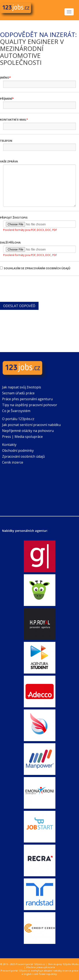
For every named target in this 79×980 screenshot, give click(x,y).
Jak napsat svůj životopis (22, 387)
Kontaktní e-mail (13, 120)
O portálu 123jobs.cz (18, 419)
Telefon (6, 141)
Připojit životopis (14, 218)
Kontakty (9, 445)
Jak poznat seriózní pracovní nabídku (31, 425)
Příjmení (6, 99)
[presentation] (32, 288)
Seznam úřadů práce (18, 393)
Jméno (5, 78)
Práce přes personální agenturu (27, 399)
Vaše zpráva (9, 161)
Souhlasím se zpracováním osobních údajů (35, 268)
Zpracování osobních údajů (23, 456)
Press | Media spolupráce (22, 437)
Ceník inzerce (13, 462)
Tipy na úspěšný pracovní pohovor (30, 405)
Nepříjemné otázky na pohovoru (28, 431)
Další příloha (10, 242)
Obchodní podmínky (18, 451)
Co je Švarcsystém (16, 411)
